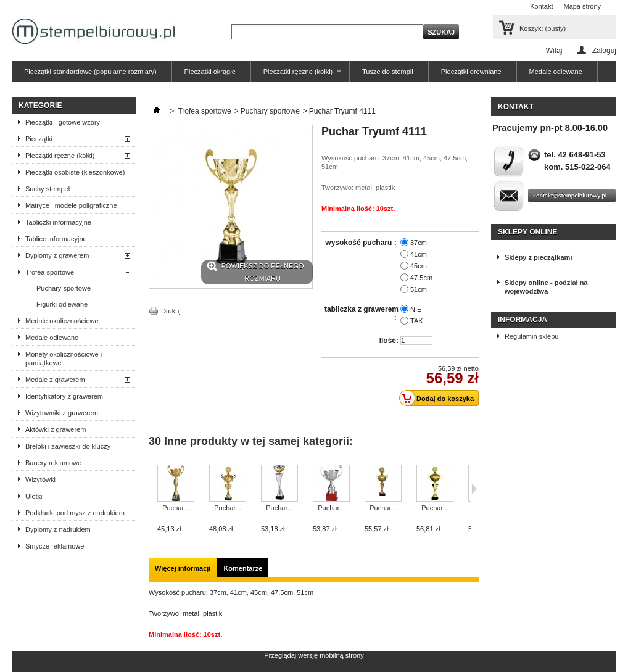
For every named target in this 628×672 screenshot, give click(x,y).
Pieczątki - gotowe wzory (63, 122)
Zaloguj (604, 50)
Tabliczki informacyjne (58, 222)
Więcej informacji (183, 568)
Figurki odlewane (62, 304)
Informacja (523, 320)
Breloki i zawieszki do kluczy (68, 446)
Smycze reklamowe (55, 546)
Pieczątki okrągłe (210, 72)
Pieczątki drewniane (471, 72)
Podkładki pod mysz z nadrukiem (75, 513)
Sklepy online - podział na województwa (546, 287)
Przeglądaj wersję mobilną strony (314, 655)
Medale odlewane (556, 72)
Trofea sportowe (50, 272)
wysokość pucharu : (362, 243)
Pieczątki (39, 139)
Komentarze (243, 568)
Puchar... (176, 508)
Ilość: (389, 341)
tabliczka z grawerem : (362, 313)
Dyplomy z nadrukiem (58, 529)
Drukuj (171, 311)
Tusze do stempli (388, 72)
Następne (474, 489)
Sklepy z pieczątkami (538, 257)
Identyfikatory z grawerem (64, 396)
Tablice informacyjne (56, 239)
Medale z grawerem (55, 380)
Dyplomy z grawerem (57, 255)
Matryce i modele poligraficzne (71, 205)
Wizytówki (40, 479)
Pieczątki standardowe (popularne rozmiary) (90, 72)
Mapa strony (582, 6)
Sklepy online (527, 232)
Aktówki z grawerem (56, 429)
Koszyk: (543, 28)
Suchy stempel (48, 189)
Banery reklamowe (53, 463)
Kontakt (541, 6)
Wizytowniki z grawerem (62, 413)
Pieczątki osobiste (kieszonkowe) (75, 172)
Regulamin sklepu (531, 336)
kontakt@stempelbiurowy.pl (570, 196)
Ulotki (34, 496)
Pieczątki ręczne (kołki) (296, 75)
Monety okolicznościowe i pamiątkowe (64, 359)
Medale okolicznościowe (62, 321)
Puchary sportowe (64, 288)
